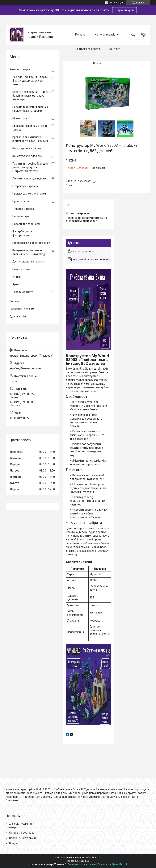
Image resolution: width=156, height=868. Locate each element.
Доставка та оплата (87, 49)
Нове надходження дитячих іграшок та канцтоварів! (30, 109)
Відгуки (14, 301)
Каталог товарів (105, 35)
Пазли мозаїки (21, 269)
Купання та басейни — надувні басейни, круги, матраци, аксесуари (32, 96)
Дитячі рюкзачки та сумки (29, 262)
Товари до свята (23, 292)
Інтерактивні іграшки (25, 186)
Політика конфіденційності (112, 864)
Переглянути (124, 10)
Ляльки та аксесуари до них (30, 178)
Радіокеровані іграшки (27, 148)
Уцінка (17, 277)
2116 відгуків (117, 3)
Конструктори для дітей (27, 156)
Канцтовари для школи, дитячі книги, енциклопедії (29, 252)
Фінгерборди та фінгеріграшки (22, 233)
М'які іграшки (21, 118)
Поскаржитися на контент (82, 864)
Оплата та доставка (22, 833)
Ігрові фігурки (21, 201)
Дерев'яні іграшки (24, 209)
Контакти (115, 49)
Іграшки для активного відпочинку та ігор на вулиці (30, 139)
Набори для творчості (26, 224)
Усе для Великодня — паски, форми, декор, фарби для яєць (30, 81)
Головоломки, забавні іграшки (31, 243)
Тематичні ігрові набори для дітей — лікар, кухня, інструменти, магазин (30, 167)
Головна (80, 35)
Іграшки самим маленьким (29, 194)
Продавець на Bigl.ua (78, 861)
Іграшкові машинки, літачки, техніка (30, 128)
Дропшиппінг (18, 317)
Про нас (98, 63)
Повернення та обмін (23, 309)
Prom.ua (96, 858)
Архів (16, 284)
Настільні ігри (21, 216)
